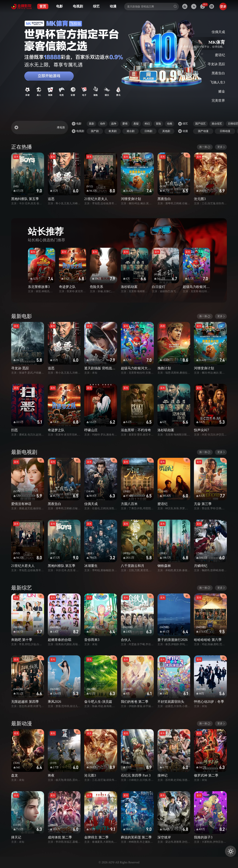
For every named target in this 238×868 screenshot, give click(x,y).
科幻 (147, 124)
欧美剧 (113, 131)
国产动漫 (203, 131)
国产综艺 (200, 124)
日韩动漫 (225, 131)
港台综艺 (217, 124)
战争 (114, 124)
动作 (103, 124)
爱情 (125, 124)
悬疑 (136, 124)
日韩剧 (148, 131)
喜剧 (91, 124)
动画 (170, 124)
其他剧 (166, 131)
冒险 (158, 124)
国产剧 (95, 131)
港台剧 (131, 131)
